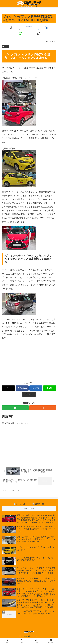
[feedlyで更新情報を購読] (15, 408)
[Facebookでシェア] (29, 27)
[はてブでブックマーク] (47, 27)
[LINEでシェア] (20, 34)
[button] (38, 34)
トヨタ (5, 46)
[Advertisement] (29, 362)
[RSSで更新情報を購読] (43, 408)
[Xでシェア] (11, 27)
